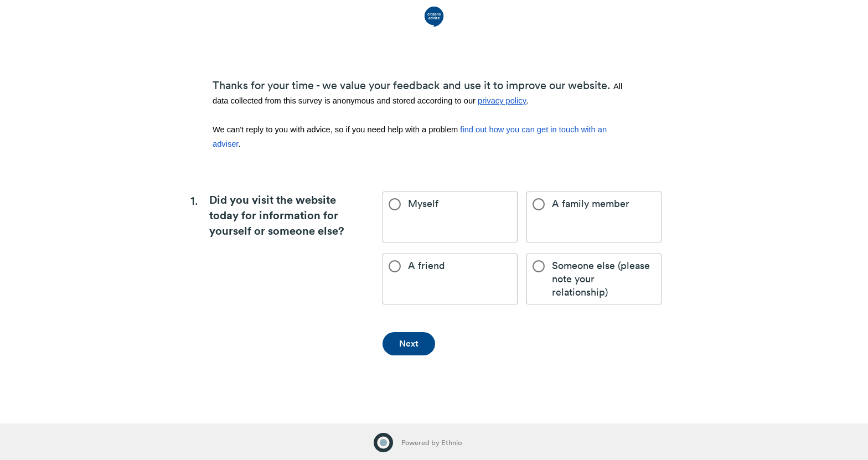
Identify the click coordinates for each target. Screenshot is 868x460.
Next (409, 343)
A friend (417, 266)
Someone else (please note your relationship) (591, 278)
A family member (581, 204)
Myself (414, 204)
